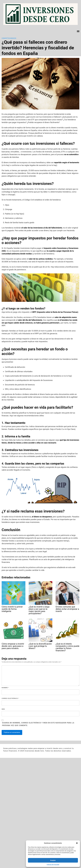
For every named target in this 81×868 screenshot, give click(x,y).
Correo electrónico (10, 698)
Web (3, 709)
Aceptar (53, 860)
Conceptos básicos (9, 38)
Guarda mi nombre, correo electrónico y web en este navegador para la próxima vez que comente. (38, 724)
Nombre (5, 688)
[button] (77, 843)
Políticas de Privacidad (53, 865)
